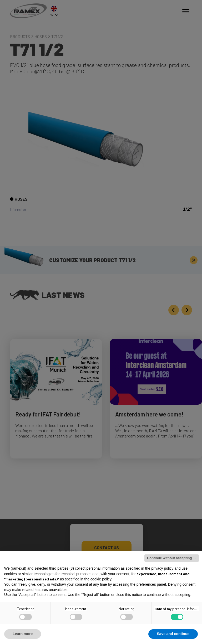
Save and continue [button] (173, 634)
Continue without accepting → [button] (172, 558)
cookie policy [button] (101, 579)
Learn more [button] (23, 634)
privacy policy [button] (162, 568)
